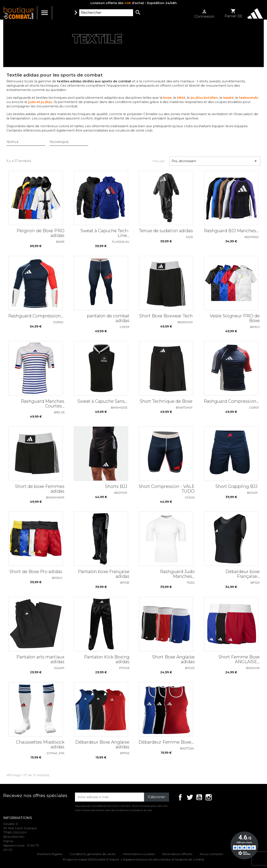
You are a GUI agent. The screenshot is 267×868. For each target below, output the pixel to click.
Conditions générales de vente (93, 854)
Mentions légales (50, 854)
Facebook (180, 797)
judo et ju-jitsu (40, 102)
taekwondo (249, 98)
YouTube (199, 797)
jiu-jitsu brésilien (204, 98)
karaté (228, 98)
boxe (167, 98)
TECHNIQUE (59, 142)
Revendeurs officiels (177, 854)
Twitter (190, 797)
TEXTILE (13, 142)
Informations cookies (139, 854)
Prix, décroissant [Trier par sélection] (215, 161)
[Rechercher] (106, 13)
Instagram (209, 797)
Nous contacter (211, 854)
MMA (181, 98)
